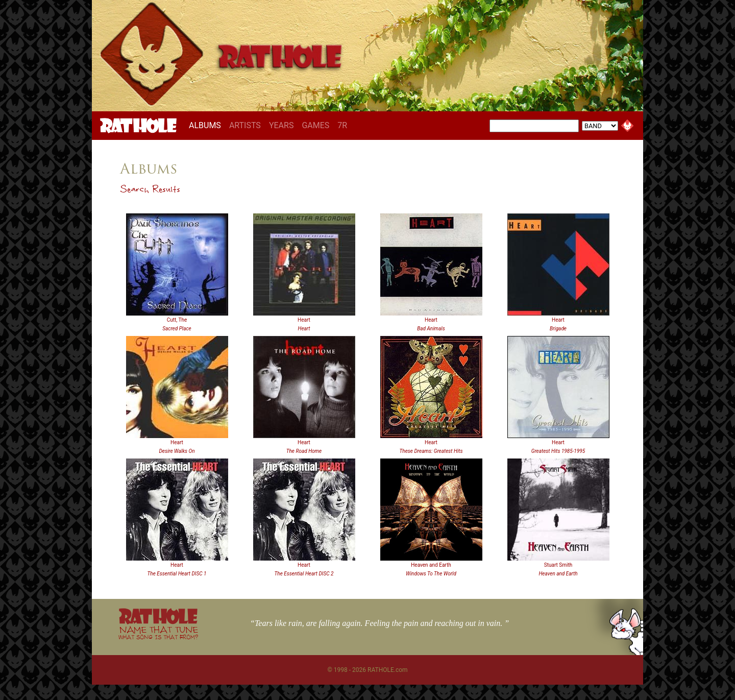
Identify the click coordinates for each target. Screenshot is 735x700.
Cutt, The (177, 320)
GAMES (315, 125)
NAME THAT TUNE (158, 632)
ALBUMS (207, 125)
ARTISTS (245, 125)
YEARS (281, 125)
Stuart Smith (558, 565)
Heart (304, 320)
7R (342, 125)
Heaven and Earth (431, 565)
